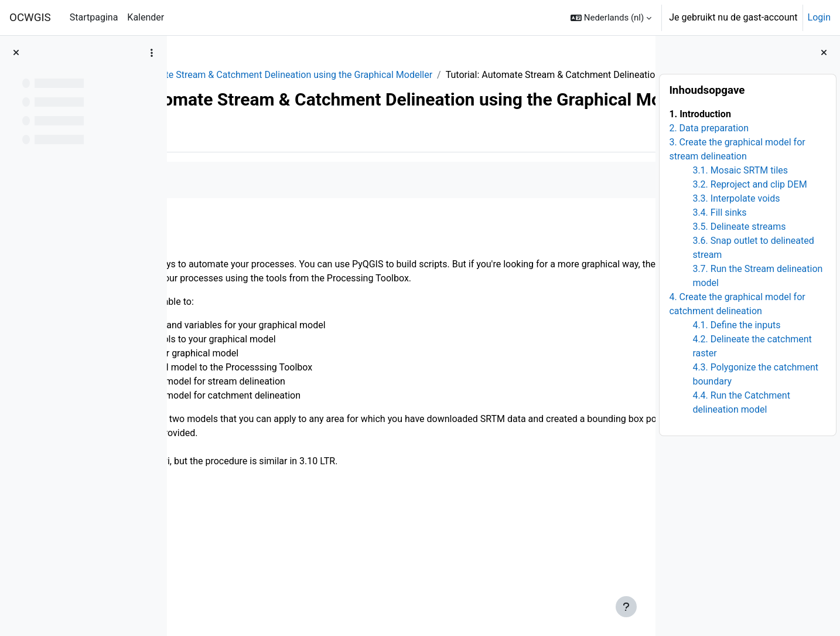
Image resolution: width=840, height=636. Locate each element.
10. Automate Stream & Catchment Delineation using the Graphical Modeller (412, 75)
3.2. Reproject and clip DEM (749, 184)
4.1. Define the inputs (736, 325)
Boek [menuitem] (210, 189)
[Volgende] (642, 285)
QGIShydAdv (216, 75)
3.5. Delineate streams (739, 227)
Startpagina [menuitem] (94, 17)
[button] (611, 18)
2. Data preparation (709, 128)
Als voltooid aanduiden (243, 235)
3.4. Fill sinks (719, 212)
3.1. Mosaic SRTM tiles (740, 170)
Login (819, 17)
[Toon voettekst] (626, 607)
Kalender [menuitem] (146, 17)
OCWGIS (30, 18)
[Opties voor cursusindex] (152, 53)
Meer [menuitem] (250, 189)
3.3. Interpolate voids (736, 198)
